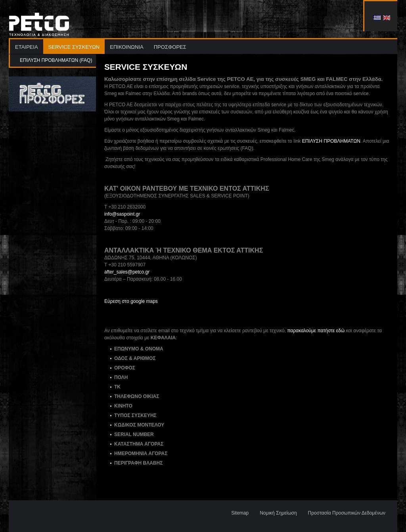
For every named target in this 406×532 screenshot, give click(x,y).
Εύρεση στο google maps (131, 301)
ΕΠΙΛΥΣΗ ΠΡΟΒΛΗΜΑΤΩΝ (331, 141)
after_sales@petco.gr (127, 272)
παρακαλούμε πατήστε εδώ (316, 331)
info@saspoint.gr (122, 214)
